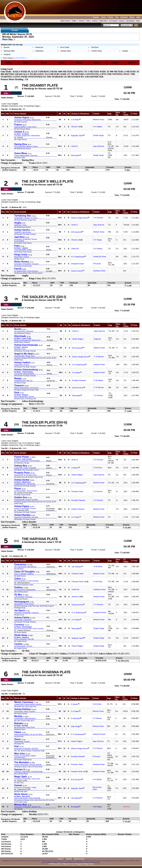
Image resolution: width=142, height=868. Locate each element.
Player (18, 489)
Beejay (18, 378)
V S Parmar (98, 218)
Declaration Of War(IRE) (22, 120)
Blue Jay (30, 381)
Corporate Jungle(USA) (22, 136)
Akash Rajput (78, 339)
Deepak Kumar (78, 264)
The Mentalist (22, 762)
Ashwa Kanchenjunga (26, 345)
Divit (17, 393)
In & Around (113, 21)
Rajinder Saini (77, 136)
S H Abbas (98, 127)
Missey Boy (21, 805)
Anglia (18, 223)
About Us (61, 859)
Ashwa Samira (22, 230)
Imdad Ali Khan (100, 257)
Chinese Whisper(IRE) (22, 155)
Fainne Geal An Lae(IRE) (33, 704)
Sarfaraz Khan (99, 271)
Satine (30, 250)
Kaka (17, 246)
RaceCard (39, 47)
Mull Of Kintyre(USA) (21, 388)
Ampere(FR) (18, 365)
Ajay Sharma (98, 146)
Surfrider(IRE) (19, 718)
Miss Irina (20, 754)
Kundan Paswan (79, 380)
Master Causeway (24, 702)
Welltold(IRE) (36, 136)
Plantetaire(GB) (19, 500)
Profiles (74, 21)
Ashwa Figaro (22, 506)
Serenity (31, 396)
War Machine (32, 567)
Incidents (7, 54)
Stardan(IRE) (19, 218)
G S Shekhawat (78, 257)
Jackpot (125, 51)
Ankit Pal (75, 249)
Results (7, 47)
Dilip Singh (76, 727)
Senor (18, 739)
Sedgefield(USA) (20, 381)
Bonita (18, 329)
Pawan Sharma (78, 509)
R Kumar (97, 264)
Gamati (18, 785)
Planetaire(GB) (19, 356)
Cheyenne (35, 264)
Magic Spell (21, 777)
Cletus (18, 732)
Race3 (45, 63)
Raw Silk (31, 639)
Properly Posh (22, 473)
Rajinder (98, 339)
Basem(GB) (18, 257)
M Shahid (75, 807)
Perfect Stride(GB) (20, 639)
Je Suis (26, 365)
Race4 (62, 63)
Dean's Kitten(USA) (21, 798)
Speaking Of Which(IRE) (23, 517)
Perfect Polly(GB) (34, 798)
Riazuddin (75, 156)
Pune (117, 17)
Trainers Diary (96, 51)
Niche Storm (21, 794)
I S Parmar (98, 395)
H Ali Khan (98, 566)
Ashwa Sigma (22, 118)
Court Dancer (34, 388)
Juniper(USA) (19, 704)
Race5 (80, 63)
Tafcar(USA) (31, 484)
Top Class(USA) (20, 146)
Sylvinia (27, 741)
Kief (16, 746)
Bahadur (19, 723)
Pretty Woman (29, 604)
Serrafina (35, 517)
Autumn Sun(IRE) (32, 500)
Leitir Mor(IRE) (19, 597)
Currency (19, 625)
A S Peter (75, 120)
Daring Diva (21, 144)
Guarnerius (20, 565)
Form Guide (65, 47)
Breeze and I (36, 340)
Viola (24, 349)
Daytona (26, 257)
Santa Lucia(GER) (30, 468)
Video (88, 21)
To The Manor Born (30, 475)
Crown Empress (33, 271)
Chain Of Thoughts (25, 572)
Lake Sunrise (26, 232)
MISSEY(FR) (36, 120)
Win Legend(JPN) (20, 567)
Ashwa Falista (22, 618)
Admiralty (17, 349)
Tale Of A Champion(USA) (23, 629)
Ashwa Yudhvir (22, 363)
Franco (18, 125)
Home (138, 21)
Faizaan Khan (78, 582)
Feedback (69, 859)
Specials (121, 21)
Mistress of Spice (32, 146)
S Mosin (75, 468)
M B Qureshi (77, 232)
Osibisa (18, 587)
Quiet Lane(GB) (38, 629)
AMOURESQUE (30, 718)
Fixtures (82, 21)
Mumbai (111, 17)
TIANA (34, 788)
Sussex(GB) (18, 620)
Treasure (19, 385)
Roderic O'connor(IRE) (22, 508)
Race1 (9, 63)
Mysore (104, 17)
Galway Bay (21, 466)
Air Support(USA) (20, 271)
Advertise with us (79, 859)
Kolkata (132, 17)
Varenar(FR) (18, 475)
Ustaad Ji (19, 132)
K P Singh (98, 240)
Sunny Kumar (77, 271)
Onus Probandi (32, 491)
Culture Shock (32, 127)
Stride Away (21, 635)
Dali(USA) (18, 225)
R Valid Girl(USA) (33, 581)
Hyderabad (124, 17)
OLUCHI (29, 646)
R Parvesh (75, 719)
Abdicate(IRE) (31, 590)
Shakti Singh (98, 135)
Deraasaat (29, 597)
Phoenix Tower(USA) (21, 461)
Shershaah (20, 336)
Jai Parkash (77, 567)
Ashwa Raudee (22, 515)
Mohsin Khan (99, 120)
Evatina (33, 508)
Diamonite (34, 155)
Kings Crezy (21, 255)
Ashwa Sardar (22, 480)
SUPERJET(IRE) (37, 772)
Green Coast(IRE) (20, 574)
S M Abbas (98, 380)
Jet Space (20, 610)
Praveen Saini (77, 491)
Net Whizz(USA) (20, 646)
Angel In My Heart (24, 354)
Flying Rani (27, 620)
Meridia (18, 716)
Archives (95, 21)
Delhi (138, 17)
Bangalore (96, 17)
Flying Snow (31, 727)
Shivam (74, 127)
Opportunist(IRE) (20, 127)
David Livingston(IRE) (22, 734)
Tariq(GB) (18, 232)
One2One (95, 47)
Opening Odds (9, 51)
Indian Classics (65, 21)
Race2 (27, 63)
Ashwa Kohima (22, 709)
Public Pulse (103, 21)
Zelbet (18, 579)
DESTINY (35, 749)
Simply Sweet (30, 356)
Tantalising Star (23, 216)
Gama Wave (21, 153)
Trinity (24, 225)
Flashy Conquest (29, 711)
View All (131, 63)
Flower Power (22, 457)
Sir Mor (18, 595)
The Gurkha (18, 373)
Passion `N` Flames (31, 218)
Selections (39, 51)
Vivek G (74, 146)
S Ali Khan (98, 468)
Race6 (98, 63)
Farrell (18, 269)
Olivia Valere (36, 779)
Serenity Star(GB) (35, 765)
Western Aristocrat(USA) (23, 340)
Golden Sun (21, 497)
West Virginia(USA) (21, 396)
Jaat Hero (19, 237)
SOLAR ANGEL (35, 461)
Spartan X (20, 769)
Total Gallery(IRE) (20, 250)
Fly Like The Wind (36, 734)
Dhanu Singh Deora (80, 218)
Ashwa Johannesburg (26, 370)
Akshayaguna (22, 602)
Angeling (30, 574)
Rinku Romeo (22, 262)
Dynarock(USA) (29, 373)
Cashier (18, 644)
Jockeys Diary (66, 51)
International (130, 21)
